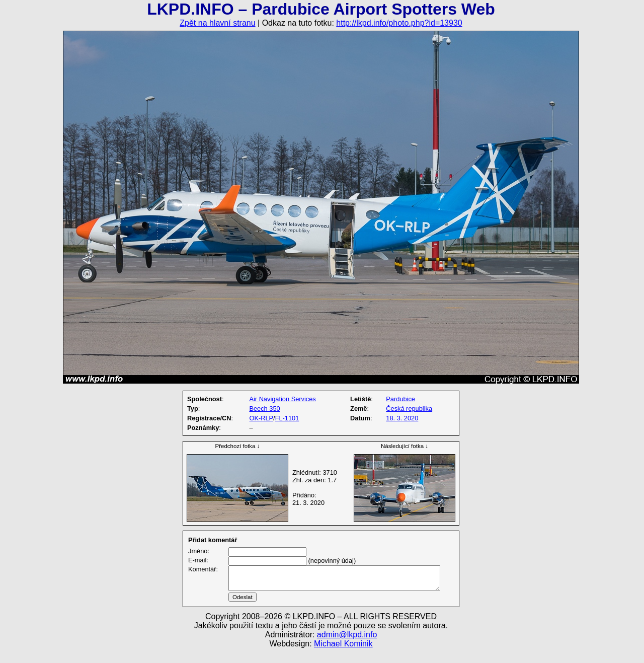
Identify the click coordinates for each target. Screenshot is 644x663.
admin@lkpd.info (347, 647)
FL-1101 (287, 418)
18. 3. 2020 (402, 418)
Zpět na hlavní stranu (217, 23)
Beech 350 (264, 409)
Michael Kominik (343, 656)
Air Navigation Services (282, 399)
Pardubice (400, 399)
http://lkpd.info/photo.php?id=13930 (399, 23)
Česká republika (409, 409)
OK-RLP (261, 418)
